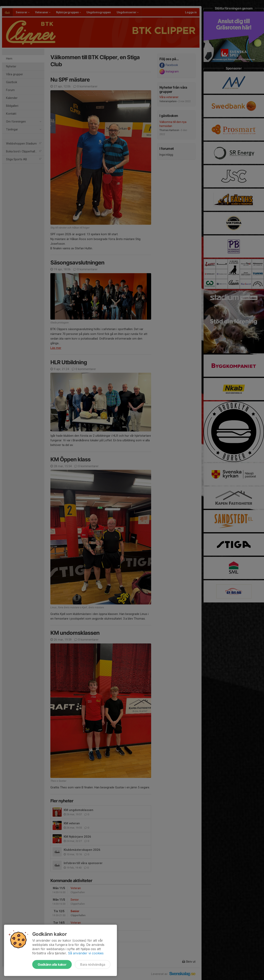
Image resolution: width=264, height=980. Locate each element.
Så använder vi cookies (86, 953)
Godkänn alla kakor (52, 964)
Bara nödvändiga (93, 964)
